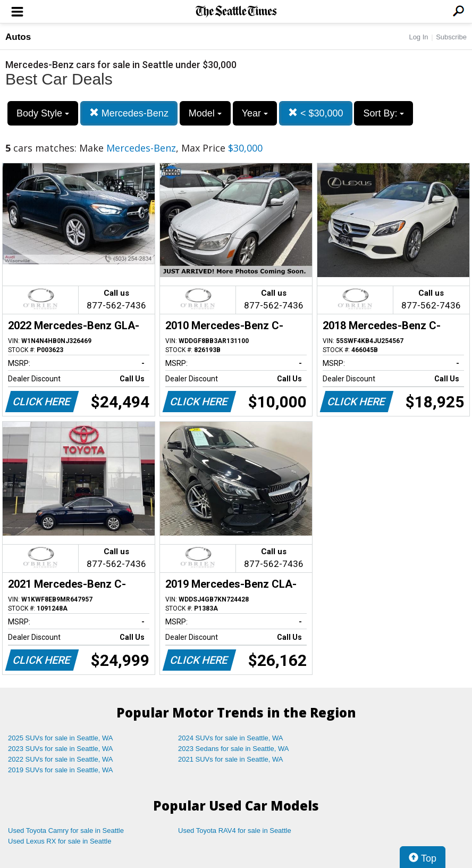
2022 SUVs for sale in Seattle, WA (61, 759)
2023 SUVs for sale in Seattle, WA (61, 749)
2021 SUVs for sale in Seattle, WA (231, 759)
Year (255, 113)
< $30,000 (316, 113)
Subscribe (451, 37)
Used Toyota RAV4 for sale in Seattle (235, 831)
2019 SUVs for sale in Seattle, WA (61, 770)
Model (205, 113)
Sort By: (383, 113)
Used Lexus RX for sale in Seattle (60, 841)
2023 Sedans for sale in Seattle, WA (233, 749)
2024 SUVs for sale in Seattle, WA (231, 738)
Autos (18, 37)
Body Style (43, 113)
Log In (418, 37)
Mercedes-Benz (129, 113)
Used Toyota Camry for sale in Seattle (66, 831)
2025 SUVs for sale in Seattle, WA (61, 738)
